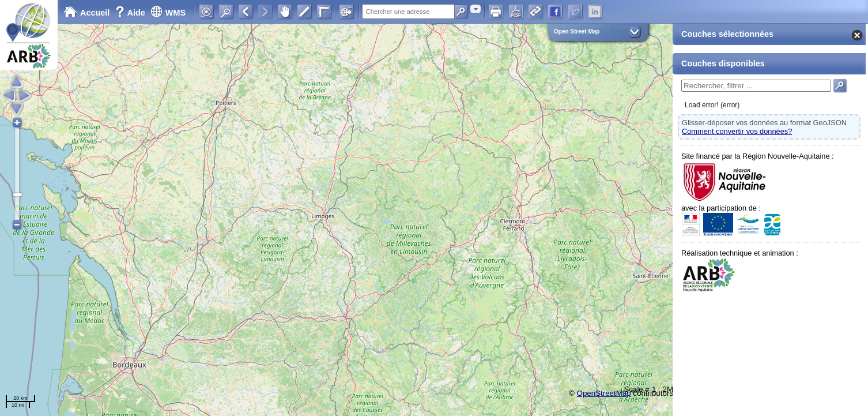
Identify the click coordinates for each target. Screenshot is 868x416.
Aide (131, 13)
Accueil (86, 13)
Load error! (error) (712, 105)
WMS (168, 13)
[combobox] (475, 9)
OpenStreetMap (604, 393)
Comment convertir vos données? (737, 131)
